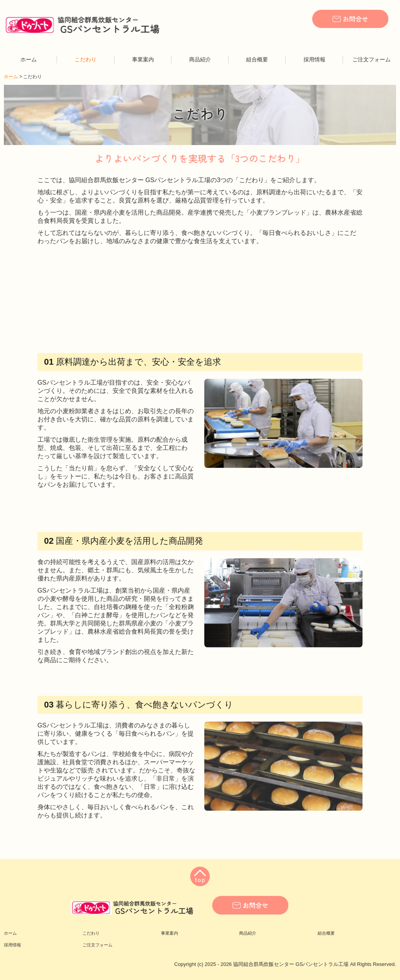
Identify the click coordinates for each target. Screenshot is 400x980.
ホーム (29, 59)
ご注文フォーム (371, 59)
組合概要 (257, 59)
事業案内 (143, 59)
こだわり (86, 59)
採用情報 (314, 59)
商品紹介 (200, 59)
